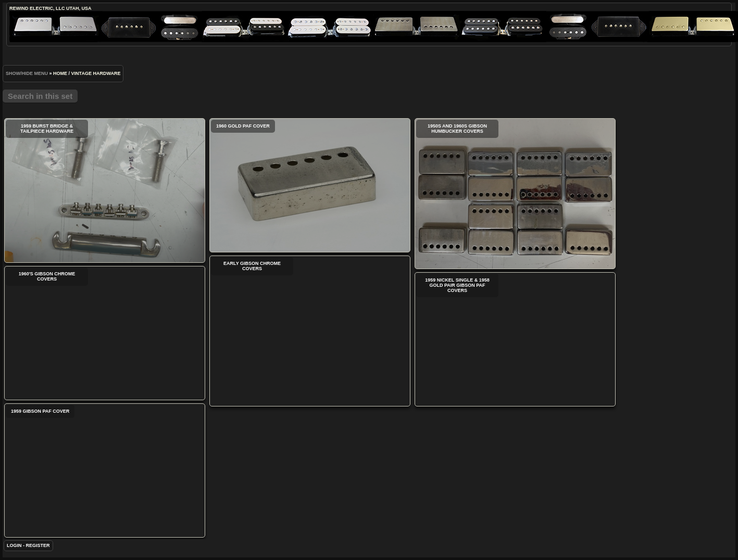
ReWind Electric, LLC (37, 8)
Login (14, 545)
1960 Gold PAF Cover (310, 185)
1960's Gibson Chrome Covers (105, 333)
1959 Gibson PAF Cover (105, 470)
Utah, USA (79, 8)
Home (60, 73)
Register (38, 545)
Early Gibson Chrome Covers (310, 331)
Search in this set (40, 96)
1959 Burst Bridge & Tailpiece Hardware (105, 190)
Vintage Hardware (96, 73)
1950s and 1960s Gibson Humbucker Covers (515, 194)
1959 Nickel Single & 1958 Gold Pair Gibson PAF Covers (515, 339)
